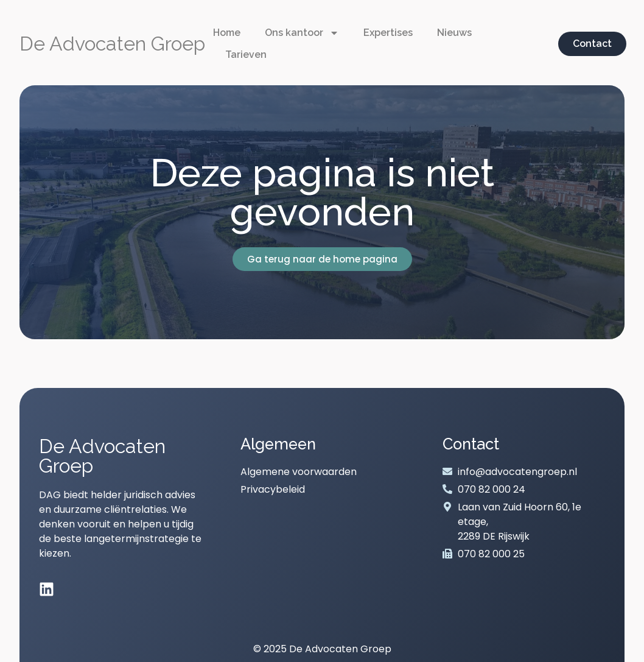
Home (227, 33)
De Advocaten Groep (112, 44)
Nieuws (454, 33)
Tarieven (246, 55)
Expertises (388, 33)
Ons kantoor (302, 33)
